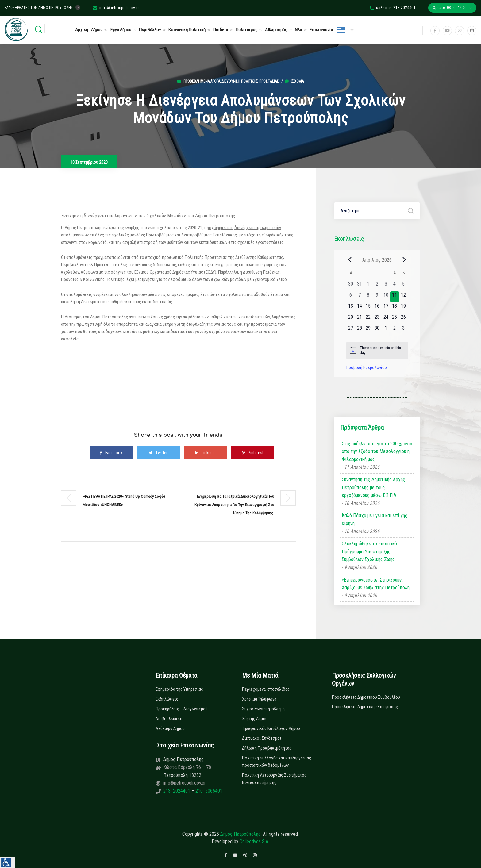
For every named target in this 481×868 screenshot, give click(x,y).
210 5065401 (208, 791)
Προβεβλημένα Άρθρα (202, 81)
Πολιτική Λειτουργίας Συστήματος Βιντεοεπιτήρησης (274, 779)
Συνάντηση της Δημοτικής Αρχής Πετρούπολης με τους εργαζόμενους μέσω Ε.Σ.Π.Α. (373, 487)
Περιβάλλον (150, 30)
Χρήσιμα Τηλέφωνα (259, 699)
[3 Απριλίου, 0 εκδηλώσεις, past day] (386, 286)
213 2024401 (177, 791)
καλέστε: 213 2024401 (393, 8)
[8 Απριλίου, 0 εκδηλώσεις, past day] (368, 297)
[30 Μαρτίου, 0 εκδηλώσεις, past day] (351, 286)
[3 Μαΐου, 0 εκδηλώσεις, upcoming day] (404, 330)
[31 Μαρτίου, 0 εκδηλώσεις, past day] (359, 286)
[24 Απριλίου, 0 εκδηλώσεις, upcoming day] (386, 319)
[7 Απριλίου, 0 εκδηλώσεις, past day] (359, 297)
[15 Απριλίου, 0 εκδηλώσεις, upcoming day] (368, 308)
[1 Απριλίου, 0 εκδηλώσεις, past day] (368, 286)
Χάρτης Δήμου (255, 719)
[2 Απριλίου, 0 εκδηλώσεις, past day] (377, 286)
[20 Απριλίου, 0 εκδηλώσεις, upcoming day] (351, 319)
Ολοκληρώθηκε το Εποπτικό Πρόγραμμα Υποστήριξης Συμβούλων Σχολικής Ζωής (369, 551)
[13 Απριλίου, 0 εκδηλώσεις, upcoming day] (351, 308)
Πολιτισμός (246, 30)
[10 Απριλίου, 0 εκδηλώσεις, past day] (386, 297)
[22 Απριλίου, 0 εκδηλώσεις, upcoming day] (368, 319)
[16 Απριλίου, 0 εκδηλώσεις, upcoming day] (377, 308)
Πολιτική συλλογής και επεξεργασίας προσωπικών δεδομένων (277, 762)
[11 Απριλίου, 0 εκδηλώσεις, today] (395, 297)
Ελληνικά (341, 30)
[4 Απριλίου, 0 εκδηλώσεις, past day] (395, 286)
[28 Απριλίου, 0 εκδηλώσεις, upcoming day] (359, 330)
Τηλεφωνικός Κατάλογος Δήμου (271, 728)
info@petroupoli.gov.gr (116, 8)
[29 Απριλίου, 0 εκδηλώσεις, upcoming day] (368, 330)
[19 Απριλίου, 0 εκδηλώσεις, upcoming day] (404, 308)
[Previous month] (350, 260)
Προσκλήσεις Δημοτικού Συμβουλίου (366, 697)
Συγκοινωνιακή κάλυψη (263, 709)
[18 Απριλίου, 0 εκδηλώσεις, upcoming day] (395, 308)
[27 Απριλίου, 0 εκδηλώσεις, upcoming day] (351, 330)
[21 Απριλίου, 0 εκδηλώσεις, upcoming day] (359, 319)
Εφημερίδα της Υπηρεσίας (179, 689)
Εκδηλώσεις (167, 699)
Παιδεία (221, 30)
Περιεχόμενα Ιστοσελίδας (266, 689)
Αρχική (82, 30)
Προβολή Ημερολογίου (367, 367)
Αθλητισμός (276, 30)
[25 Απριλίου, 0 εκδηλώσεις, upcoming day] (395, 319)
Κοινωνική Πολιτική (187, 30)
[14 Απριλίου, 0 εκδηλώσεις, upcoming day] (359, 308)
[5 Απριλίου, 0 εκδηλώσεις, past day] (404, 286)
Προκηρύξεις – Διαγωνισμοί (181, 709)
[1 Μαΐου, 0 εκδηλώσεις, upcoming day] (386, 330)
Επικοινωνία (321, 30)
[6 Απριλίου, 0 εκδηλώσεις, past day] (351, 297)
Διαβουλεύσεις (169, 719)
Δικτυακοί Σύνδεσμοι (262, 738)
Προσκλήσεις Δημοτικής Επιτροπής (365, 707)
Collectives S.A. (254, 841)
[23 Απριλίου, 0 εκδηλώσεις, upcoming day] (377, 319)
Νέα (298, 30)
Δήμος (97, 30)
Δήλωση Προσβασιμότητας (267, 748)
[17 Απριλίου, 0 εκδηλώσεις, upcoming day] (386, 308)
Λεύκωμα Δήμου (170, 728)
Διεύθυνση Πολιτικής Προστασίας (250, 81)
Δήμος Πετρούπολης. (241, 834)
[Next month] (404, 260)
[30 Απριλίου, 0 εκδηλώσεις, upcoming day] (377, 330)
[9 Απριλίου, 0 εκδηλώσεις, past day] (377, 297)
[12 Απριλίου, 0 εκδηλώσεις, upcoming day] (404, 297)
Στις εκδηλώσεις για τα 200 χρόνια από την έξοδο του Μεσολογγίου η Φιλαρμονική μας (377, 451)
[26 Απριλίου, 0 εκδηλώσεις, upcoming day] (404, 319)
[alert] (377, 350)
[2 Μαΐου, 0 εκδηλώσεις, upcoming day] (395, 330)
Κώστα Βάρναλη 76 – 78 (187, 767)
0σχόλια (294, 81)
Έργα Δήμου (121, 30)
